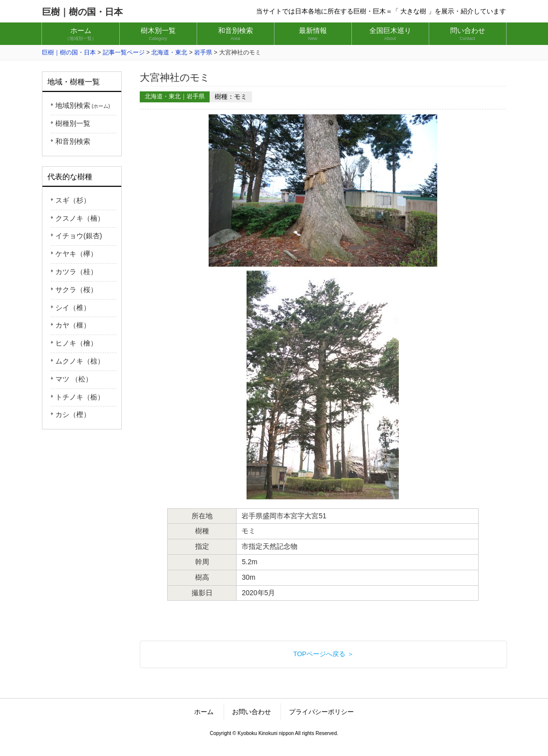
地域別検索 (83, 105)
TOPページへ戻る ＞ (323, 654)
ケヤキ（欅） (76, 254)
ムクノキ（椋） (80, 361)
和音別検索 (73, 141)
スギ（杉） (73, 200)
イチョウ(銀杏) (79, 236)
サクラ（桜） (76, 290)
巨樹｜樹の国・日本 (82, 12)
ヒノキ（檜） (76, 343)
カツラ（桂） (76, 272)
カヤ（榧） (73, 325)
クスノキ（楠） (80, 218)
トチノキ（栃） (80, 397)
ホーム (204, 712)
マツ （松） (74, 379)
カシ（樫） (73, 414)
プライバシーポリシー (321, 712)
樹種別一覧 (73, 123)
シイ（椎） (73, 308)
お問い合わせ (252, 712)
